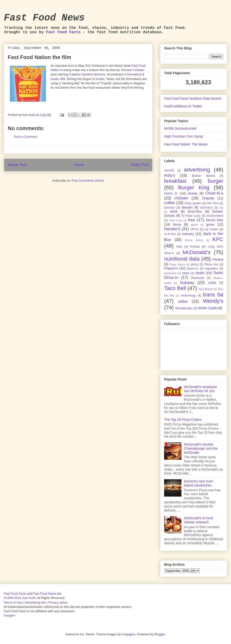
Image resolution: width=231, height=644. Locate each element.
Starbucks (198, 278)
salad (186, 273)
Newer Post (17, 165)
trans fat (213, 295)
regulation (212, 269)
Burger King (194, 187)
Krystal (195, 247)
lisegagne (128, 634)
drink (174, 211)
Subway (187, 283)
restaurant (170, 273)
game (194, 225)
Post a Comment (25, 137)
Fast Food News (44, 18)
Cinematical (133, 74)
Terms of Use (13, 602)
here (71, 66)
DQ (221, 208)
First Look (176, 220)
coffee (170, 203)
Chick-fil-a (214, 193)
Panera (218, 259)
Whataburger (184, 308)
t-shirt (212, 283)
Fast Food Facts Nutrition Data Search (193, 99)
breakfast (175, 181)
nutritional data (182, 259)
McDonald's (197, 252)
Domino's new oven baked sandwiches (199, 483)
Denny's (170, 208)
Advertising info (35, 602)
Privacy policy (58, 602)
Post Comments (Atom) (88, 181)
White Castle (208, 308)
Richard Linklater (133, 70)
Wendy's (213, 301)
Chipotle (208, 198)
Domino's (206, 208)
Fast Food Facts (63, 32)
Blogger (160, 634)
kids (179, 247)
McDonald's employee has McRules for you (201, 389)
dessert (187, 207)
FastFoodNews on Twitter (183, 106)
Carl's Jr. (171, 193)
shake (200, 273)
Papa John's (177, 264)
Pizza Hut (211, 264)
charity (193, 193)
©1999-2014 (12, 598)
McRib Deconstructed (180, 128)
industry (188, 234)
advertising (197, 170)
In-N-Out (170, 234)
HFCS (194, 229)
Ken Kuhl (29, 598)
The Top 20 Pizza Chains (183, 420)
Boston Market (204, 176)
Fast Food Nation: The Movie (186, 144)
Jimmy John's (194, 240)
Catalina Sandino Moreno (87, 74)
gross (210, 224)
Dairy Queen (193, 203)
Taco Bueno (206, 289)
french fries (215, 220)
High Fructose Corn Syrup (184, 136)
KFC (218, 239)
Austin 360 (58, 79)
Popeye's (171, 268)
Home (79, 165)
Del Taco (213, 203)
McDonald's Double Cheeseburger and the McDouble (201, 448)
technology (188, 296)
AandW (169, 171)
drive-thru (195, 211)
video (183, 301)
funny (177, 224)
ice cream (212, 229)
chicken (181, 198)
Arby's (170, 175)
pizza (195, 264)
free (192, 220)
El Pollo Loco (191, 216)
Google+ (10, 615)
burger (215, 181)
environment (215, 216)
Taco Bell (175, 288)
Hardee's (172, 229)
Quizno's (193, 269)
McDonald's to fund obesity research (198, 520)
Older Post (140, 165)
